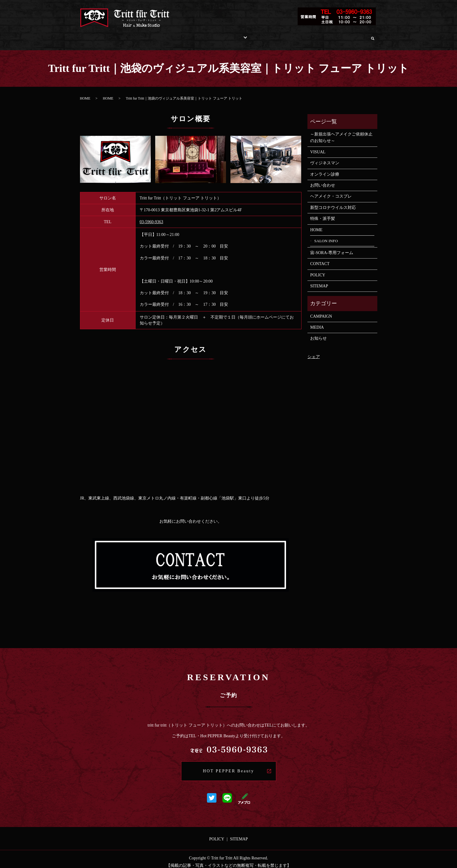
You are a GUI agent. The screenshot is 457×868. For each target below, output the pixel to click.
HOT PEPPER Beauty (228, 765)
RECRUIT (275, 35)
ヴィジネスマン (325, 157)
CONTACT (320, 258)
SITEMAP (319, 280)
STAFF (249, 35)
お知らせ (318, 333)
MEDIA (317, 322)
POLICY (318, 269)
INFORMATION (164, 35)
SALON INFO (124, 35)
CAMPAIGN (321, 311)
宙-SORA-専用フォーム (332, 247)
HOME (94, 35)
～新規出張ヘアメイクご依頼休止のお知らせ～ (341, 132)
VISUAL (320, 146)
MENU (197, 35)
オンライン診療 (348, 35)
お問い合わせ (308, 35)
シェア (314, 351)
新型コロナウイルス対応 (333, 202)
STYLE (221, 35)
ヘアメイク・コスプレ (331, 191)
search (373, 36)
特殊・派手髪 (323, 213)
